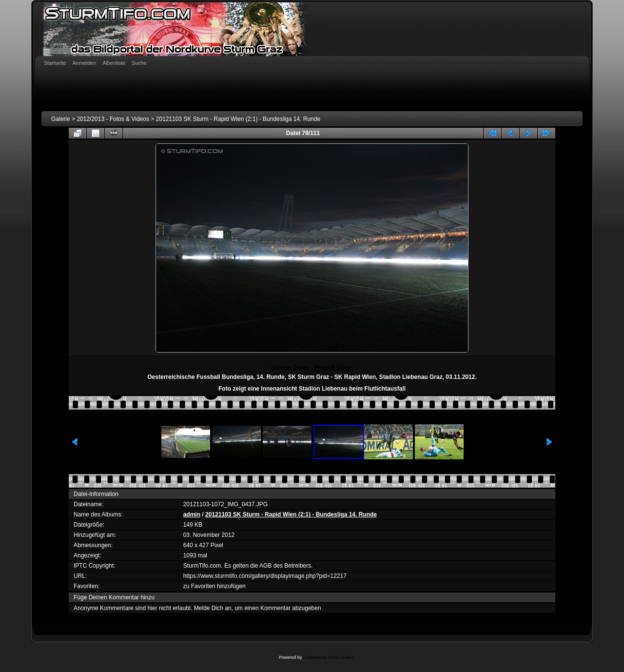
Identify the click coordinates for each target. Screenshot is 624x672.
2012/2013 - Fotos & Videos (113, 119)
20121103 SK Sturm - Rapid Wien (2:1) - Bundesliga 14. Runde (238, 119)
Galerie (61, 119)
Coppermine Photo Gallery (329, 657)
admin (192, 514)
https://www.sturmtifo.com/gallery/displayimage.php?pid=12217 (265, 576)
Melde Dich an (213, 608)
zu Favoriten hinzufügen (214, 586)
